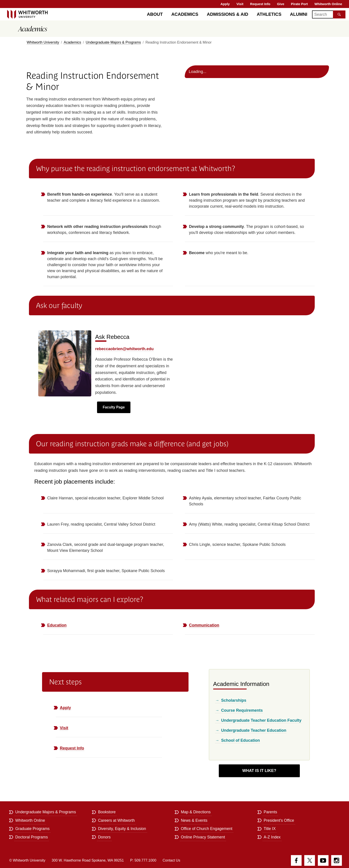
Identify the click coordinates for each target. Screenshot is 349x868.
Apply (225, 4)
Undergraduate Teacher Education (254, 730)
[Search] (329, 14)
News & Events (194, 820)
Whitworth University (43, 42)
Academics (185, 14)
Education (57, 625)
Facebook (296, 860)
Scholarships (234, 700)
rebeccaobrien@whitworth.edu (125, 349)
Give (281, 4)
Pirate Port (299, 4)
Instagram (337, 860)
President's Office (279, 820)
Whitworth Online (328, 4)
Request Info (260, 4)
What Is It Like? (259, 771)
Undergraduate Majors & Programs (113, 42)
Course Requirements (242, 710)
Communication (204, 625)
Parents (270, 812)
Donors (104, 837)
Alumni (299, 14)
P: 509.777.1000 (143, 860)
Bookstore (107, 812)
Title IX (270, 829)
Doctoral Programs (31, 837)
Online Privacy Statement (203, 837)
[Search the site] (339, 14)
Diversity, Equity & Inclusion (122, 829)
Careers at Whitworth (116, 820)
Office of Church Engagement (206, 829)
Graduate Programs (32, 829)
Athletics (269, 14)
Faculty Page (114, 407)
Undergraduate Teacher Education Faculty (261, 720)
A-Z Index (272, 837)
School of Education (241, 740)
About (155, 14)
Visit (240, 4)
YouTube (323, 860)
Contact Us (171, 860)
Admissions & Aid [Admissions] (227, 14)
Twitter (310, 860)
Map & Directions (196, 812)
